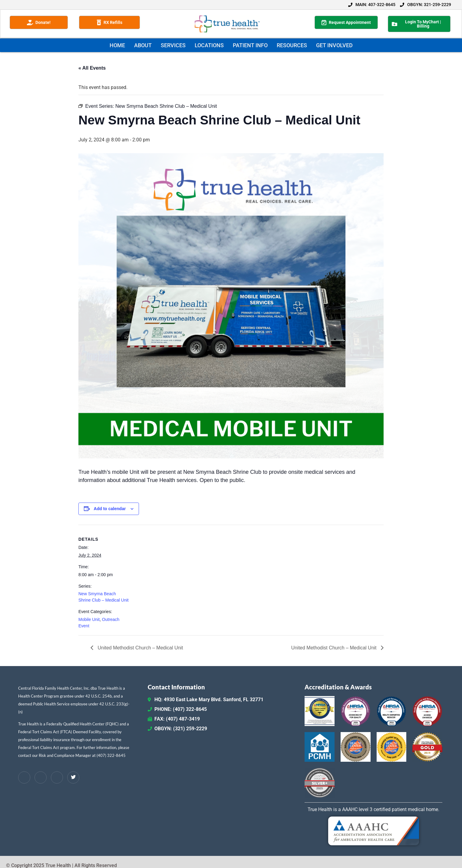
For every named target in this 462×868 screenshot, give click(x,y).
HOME (117, 45)
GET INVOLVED (334, 45)
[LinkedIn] (41, 777)
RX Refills (110, 22)
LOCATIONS (209, 45)
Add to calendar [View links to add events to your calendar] (110, 509)
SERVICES (173, 45)
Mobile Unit (89, 619)
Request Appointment (346, 22)
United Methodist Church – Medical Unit (140, 648)
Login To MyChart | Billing (416, 24)
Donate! (39, 22)
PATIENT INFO (250, 45)
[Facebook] (24, 777)
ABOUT (143, 45)
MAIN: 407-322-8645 (372, 5)
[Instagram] (57, 777)
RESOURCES (292, 45)
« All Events (92, 68)
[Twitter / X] (73, 777)
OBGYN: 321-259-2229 (426, 5)
